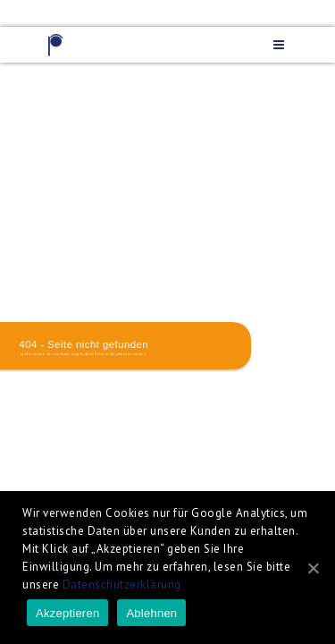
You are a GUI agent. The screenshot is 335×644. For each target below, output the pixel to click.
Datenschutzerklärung (122, 585)
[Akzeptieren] (313, 568)
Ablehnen (151, 613)
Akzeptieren (67, 613)
